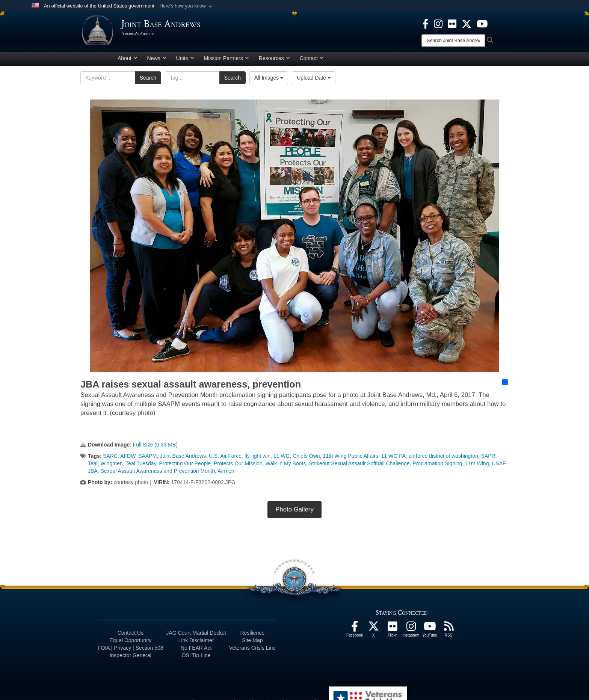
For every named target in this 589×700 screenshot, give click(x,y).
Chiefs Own (306, 459)
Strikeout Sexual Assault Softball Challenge (359, 466)
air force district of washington (443, 459)
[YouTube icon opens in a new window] (482, 23)
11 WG (282, 459)
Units (185, 61)
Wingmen (111, 466)
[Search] (453, 41)
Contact (312, 61)
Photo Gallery (294, 512)
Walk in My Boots (286, 466)
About (128, 61)
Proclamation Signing (437, 466)
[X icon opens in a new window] (467, 23)
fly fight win (257, 459)
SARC (110, 459)
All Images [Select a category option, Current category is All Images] (269, 81)
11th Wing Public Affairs (350, 459)
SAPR (488, 459)
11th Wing (477, 466)
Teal (93, 466)
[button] (187, 6)
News (157, 61)
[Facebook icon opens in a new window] (426, 23)
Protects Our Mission (238, 466)
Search (148, 81)
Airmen (226, 474)
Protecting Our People (185, 466)
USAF (498, 466)
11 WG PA (393, 459)
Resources (274, 61)
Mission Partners (227, 61)
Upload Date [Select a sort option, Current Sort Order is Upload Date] (314, 81)
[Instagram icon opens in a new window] (438, 23)
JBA (93, 474)
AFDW (128, 459)
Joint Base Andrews (183, 459)
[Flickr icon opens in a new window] (452, 23)
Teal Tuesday (141, 466)
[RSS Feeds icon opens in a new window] (449, 631)
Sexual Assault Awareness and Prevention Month (158, 474)
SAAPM (147, 459)
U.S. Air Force (225, 459)
